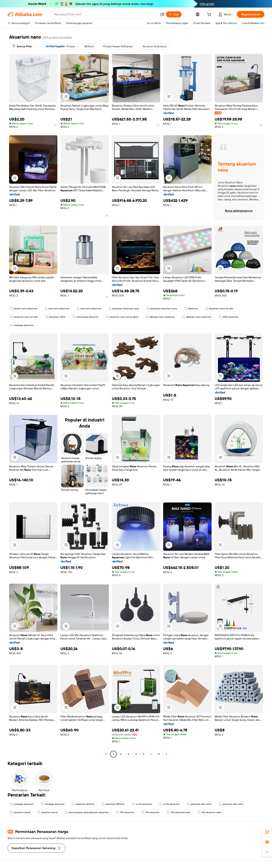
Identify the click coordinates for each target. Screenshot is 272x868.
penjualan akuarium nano (124, 309)
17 (159, 754)
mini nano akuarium (57, 309)
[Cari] (174, 14)
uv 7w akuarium (142, 804)
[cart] (210, 15)
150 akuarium (125, 812)
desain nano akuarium (24, 309)
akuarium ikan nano (199, 804)
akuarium (191, 309)
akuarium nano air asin (219, 309)
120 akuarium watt (179, 812)
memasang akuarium (85, 317)
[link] (267, 832)
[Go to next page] (166, 754)
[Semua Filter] (22, 46)
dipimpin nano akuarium (160, 317)
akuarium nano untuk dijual (122, 317)
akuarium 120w (55, 317)
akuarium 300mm (83, 804)
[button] (162, 14)
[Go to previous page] (106, 754)
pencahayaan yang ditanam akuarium (87, 812)
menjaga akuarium (22, 325)
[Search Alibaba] (106, 14)
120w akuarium (229, 317)
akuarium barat (20, 812)
